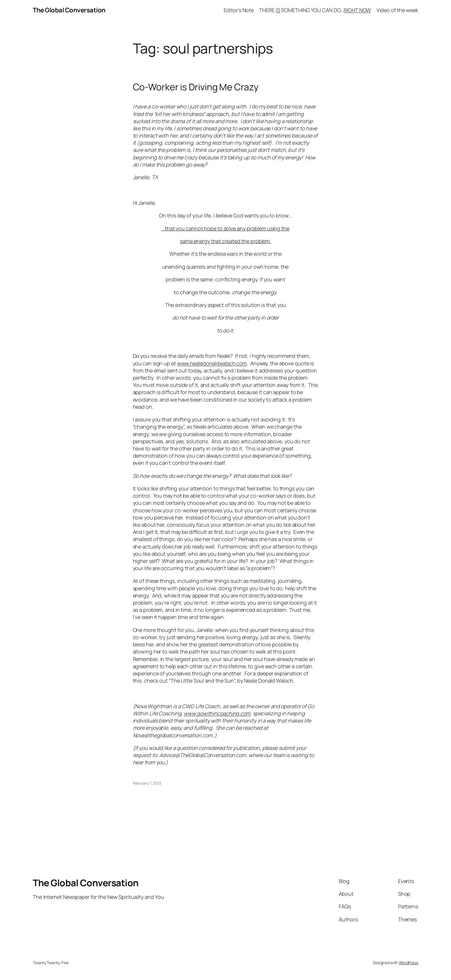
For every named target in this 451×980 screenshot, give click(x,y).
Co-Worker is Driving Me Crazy (196, 87)
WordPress (409, 963)
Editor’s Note (239, 10)
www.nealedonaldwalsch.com (212, 363)
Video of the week (397, 10)
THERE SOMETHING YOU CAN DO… (315, 10)
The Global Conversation (69, 10)
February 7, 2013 (147, 783)
